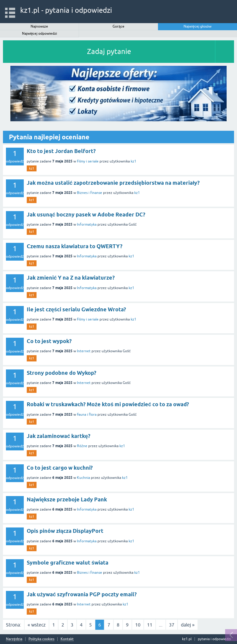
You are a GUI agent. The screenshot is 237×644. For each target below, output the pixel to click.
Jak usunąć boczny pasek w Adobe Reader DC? (86, 215)
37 (172, 625)
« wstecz (37, 625)
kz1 (133, 161)
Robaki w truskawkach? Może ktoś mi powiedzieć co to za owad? (108, 404)
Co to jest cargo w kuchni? (60, 468)
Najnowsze (39, 26)
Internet (84, 351)
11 (150, 625)
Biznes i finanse (90, 193)
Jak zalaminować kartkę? (59, 436)
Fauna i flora (87, 415)
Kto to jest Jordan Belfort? (61, 151)
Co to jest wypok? (49, 341)
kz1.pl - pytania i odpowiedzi (66, 10)
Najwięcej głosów (197, 26)
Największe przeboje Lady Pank (67, 499)
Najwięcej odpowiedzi (40, 34)
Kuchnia (83, 478)
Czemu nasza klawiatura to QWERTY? (75, 246)
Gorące (118, 26)
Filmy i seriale (88, 161)
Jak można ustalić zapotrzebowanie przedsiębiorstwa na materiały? (113, 183)
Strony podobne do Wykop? (61, 373)
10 (138, 625)
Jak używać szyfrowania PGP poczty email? (82, 594)
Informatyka (87, 224)
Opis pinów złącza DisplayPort (65, 531)
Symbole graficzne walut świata (68, 563)
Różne (82, 446)
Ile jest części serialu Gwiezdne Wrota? (76, 309)
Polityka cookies (41, 639)
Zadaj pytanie (109, 51)
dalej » (188, 625)
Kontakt (67, 639)
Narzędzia (14, 639)
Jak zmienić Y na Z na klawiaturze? (71, 278)
